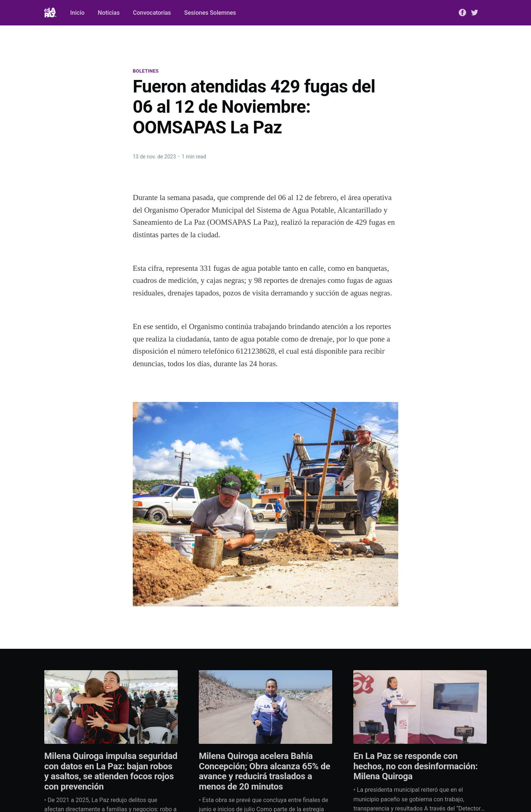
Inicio (77, 13)
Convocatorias (152, 13)
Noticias (109, 13)
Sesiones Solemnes (210, 13)
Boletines (146, 71)
